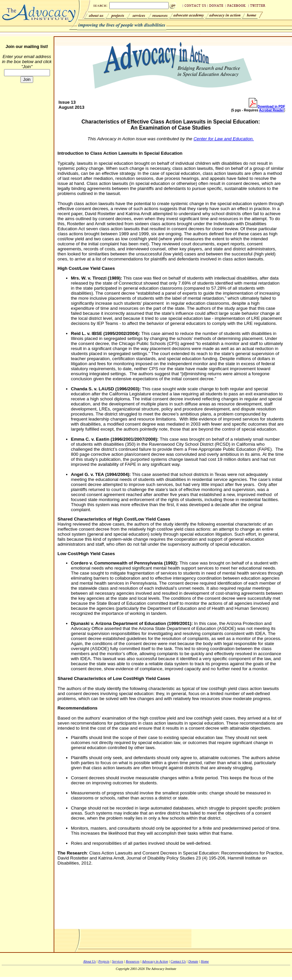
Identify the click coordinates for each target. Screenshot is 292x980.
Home (205, 961)
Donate (193, 961)
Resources (133, 961)
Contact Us (178, 961)
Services (118, 961)
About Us (90, 961)
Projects (104, 961)
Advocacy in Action (155, 961)
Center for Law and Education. (224, 139)
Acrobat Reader (272, 110)
